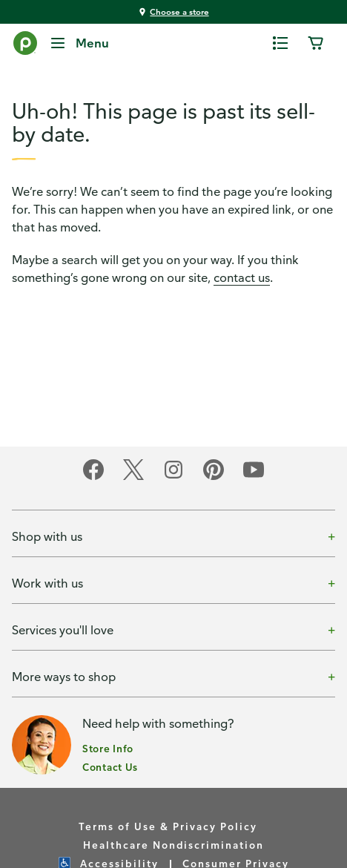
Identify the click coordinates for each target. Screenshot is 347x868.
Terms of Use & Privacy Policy (168, 826)
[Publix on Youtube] (254, 477)
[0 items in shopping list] (280, 43)
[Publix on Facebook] (93, 477)
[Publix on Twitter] (133, 477)
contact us (242, 277)
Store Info (108, 748)
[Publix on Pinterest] (214, 477)
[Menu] (79, 43)
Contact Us (110, 767)
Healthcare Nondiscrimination (173, 845)
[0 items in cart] (316, 43)
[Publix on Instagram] (173, 477)
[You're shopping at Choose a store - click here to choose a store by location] (173, 12)
